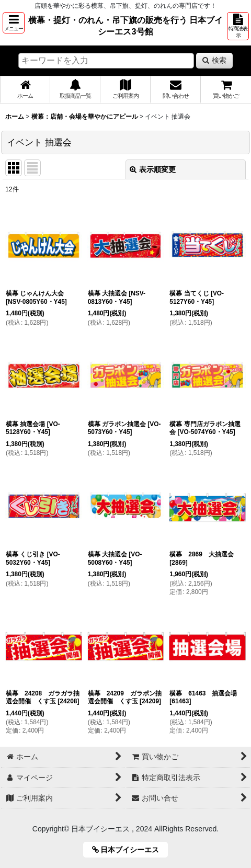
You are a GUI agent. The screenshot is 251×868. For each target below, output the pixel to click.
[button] (14, 23)
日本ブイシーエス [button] (129, 850)
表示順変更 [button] (153, 169)
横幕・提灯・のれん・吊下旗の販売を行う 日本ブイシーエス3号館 (126, 26)
